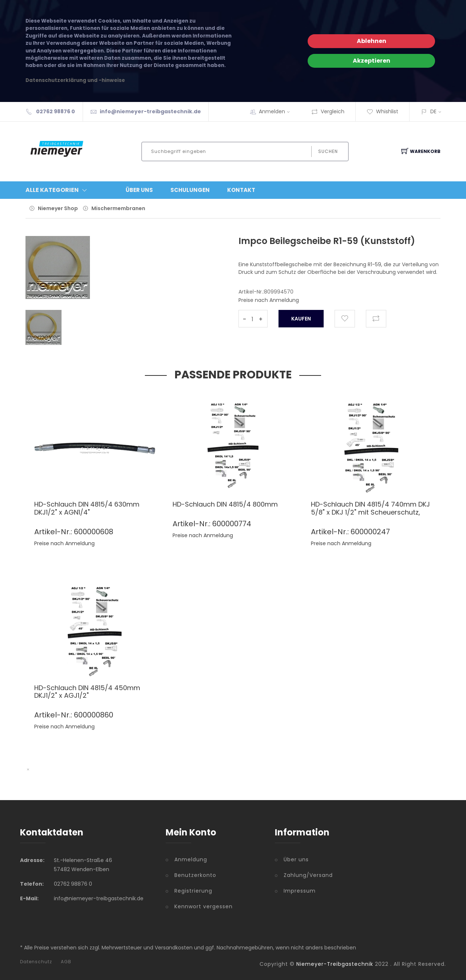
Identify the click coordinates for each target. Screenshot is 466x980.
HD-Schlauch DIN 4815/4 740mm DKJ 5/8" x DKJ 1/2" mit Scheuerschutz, (370, 508)
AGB (66, 962)
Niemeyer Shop (58, 208)
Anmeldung (191, 859)
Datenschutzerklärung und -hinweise (75, 80)
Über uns (296, 859)
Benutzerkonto (195, 875)
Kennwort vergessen (204, 906)
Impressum (300, 891)
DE (433, 111)
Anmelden (277, 111)
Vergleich (328, 111)
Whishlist (382, 111)
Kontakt (241, 190)
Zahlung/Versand (308, 875)
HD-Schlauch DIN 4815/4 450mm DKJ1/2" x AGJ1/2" (87, 692)
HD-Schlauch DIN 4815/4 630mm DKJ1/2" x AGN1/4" (87, 508)
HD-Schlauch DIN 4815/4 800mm (225, 504)
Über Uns (139, 190)
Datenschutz (36, 962)
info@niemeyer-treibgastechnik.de (150, 111)
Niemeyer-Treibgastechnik (335, 964)
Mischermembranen (118, 208)
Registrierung (193, 891)
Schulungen (190, 190)
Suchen (328, 151)
